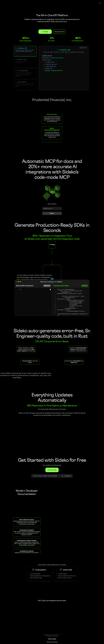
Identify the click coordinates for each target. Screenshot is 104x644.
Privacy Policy (80, 636)
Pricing (79, 4)
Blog (74, 4)
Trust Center (57, 636)
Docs (69, 4)
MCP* (65, 4)
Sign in (84, 4)
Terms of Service (68, 636)
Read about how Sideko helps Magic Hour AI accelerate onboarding (52, 144)
